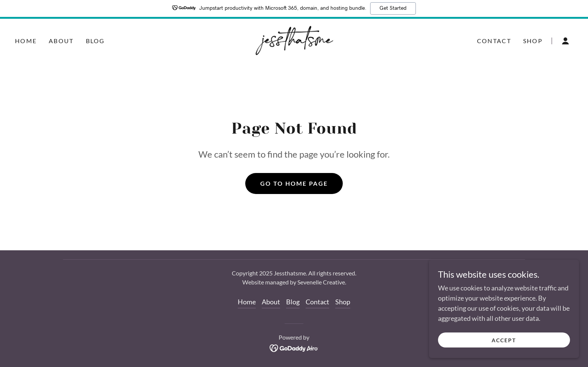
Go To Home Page (294, 183)
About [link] (61, 41)
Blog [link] (95, 41)
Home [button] (247, 302)
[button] (565, 41)
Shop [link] (533, 41)
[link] (294, 40)
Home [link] (26, 41)
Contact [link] (494, 41)
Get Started (393, 8)
